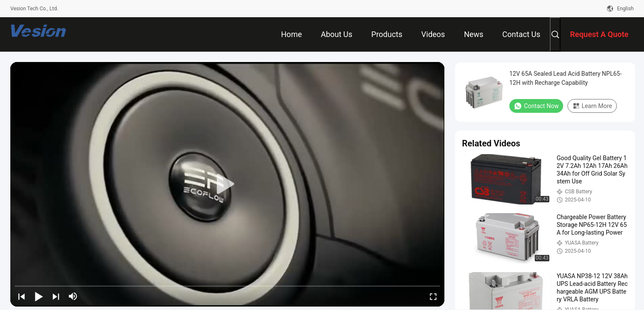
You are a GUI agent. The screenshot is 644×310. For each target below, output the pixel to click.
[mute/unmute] (73, 296)
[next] (56, 296)
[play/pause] (39, 296)
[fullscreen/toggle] (433, 296)
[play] (228, 184)
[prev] (22, 296)
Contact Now (536, 106)
